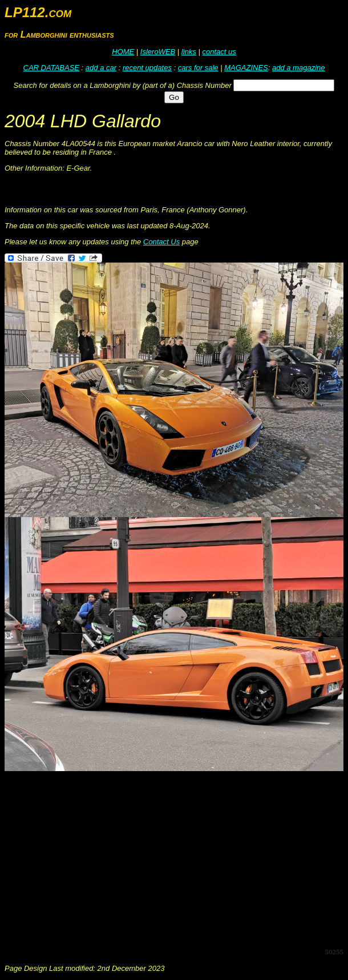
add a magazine (299, 68)
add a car (101, 68)
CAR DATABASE (51, 68)
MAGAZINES (246, 68)
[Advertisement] (176, 858)
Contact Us (161, 242)
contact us (219, 52)
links (189, 52)
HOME (123, 52)
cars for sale (198, 68)
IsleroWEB (158, 52)
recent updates (147, 68)
